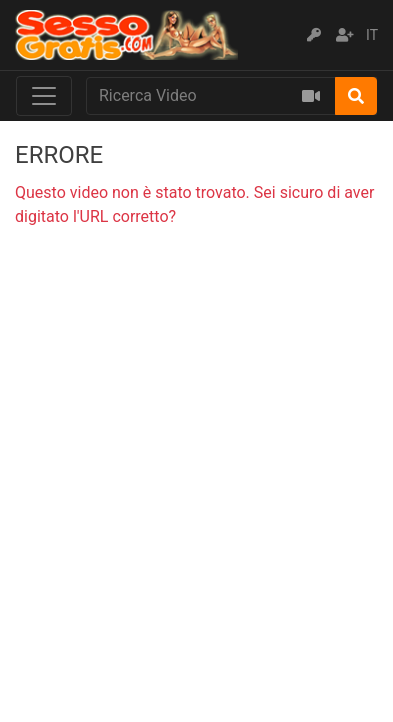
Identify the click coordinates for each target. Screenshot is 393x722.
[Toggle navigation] (44, 96)
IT (372, 35)
